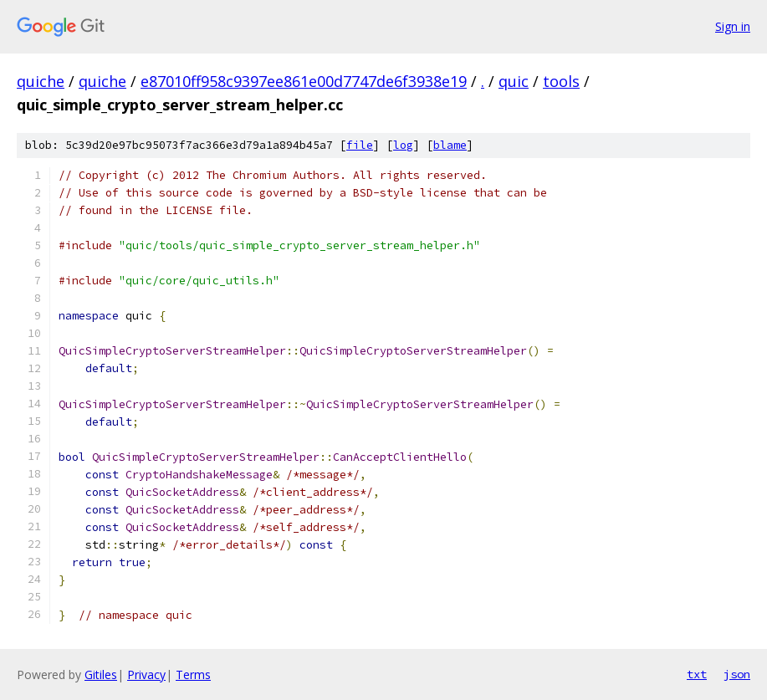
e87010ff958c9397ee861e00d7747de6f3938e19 (304, 81)
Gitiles (101, 674)
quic (514, 81)
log (403, 145)
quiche (41, 81)
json (737, 674)
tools (561, 81)
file (360, 145)
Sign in (733, 26)
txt (697, 674)
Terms (193, 674)
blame (450, 145)
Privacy (146, 674)
